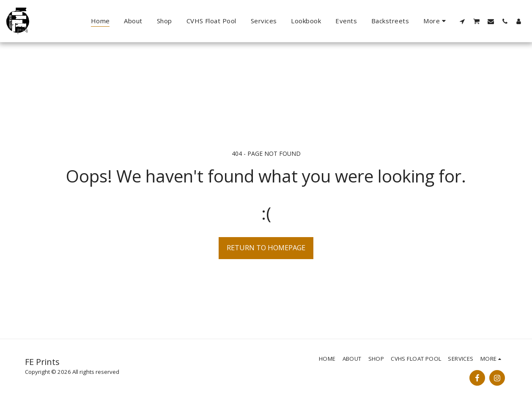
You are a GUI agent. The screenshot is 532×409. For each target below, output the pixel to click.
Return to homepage (266, 247)
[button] (462, 21)
